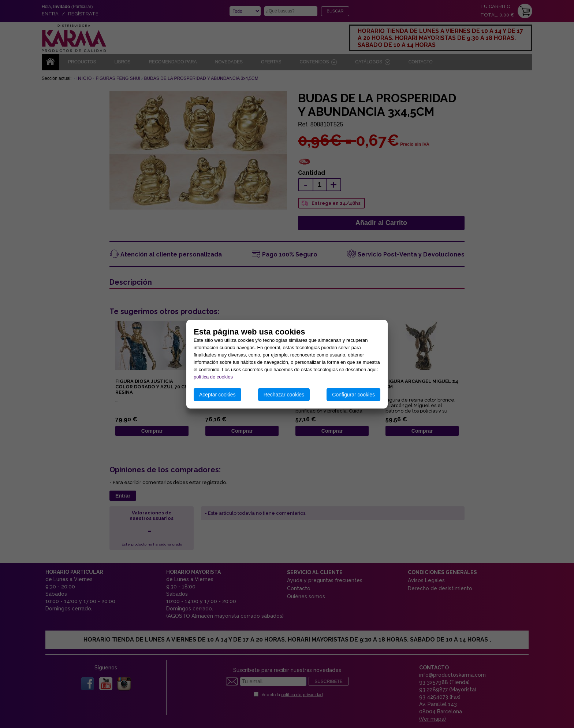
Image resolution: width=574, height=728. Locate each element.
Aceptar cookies (217, 395)
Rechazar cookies (284, 395)
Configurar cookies (353, 395)
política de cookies (213, 377)
